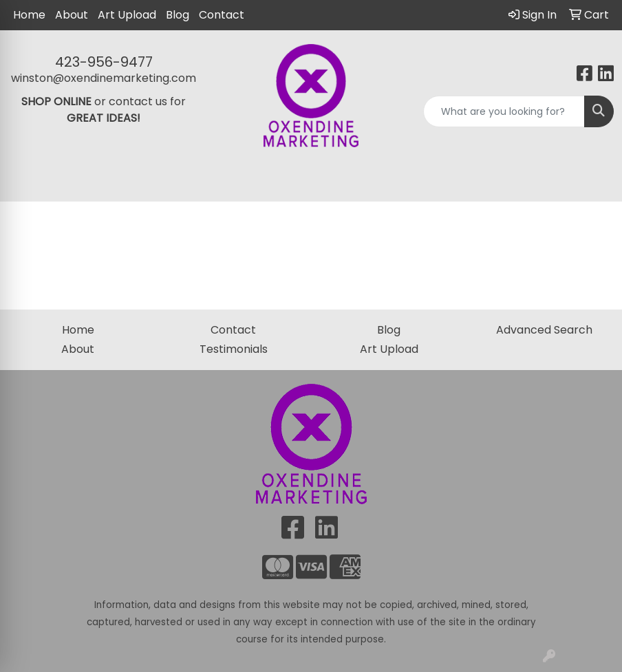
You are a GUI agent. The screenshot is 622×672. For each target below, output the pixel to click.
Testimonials (234, 349)
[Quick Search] (504, 111)
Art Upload (127, 15)
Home (29, 15)
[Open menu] (594, 182)
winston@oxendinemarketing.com (104, 78)
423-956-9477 (104, 62)
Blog (178, 15)
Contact (222, 15)
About (72, 15)
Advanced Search (544, 330)
